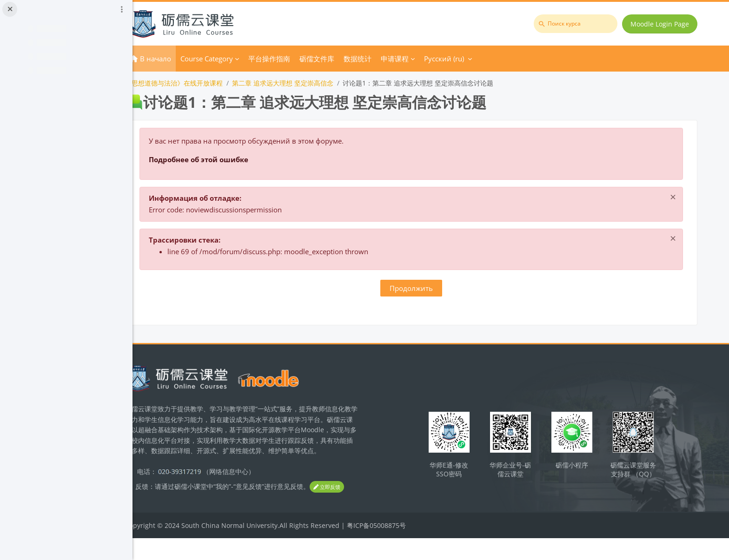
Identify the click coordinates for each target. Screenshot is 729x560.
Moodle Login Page (662, 24)
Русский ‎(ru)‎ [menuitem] (481, 59)
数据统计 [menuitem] (395, 59)
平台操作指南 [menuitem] (306, 59)
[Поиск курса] (577, 24)
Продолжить (431, 288)
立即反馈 (179, 509)
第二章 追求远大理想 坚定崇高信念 (320, 83)
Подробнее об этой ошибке (236, 159)
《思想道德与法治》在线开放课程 (211, 83)
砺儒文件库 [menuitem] (354, 59)
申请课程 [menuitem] (432, 59)
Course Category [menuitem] (244, 59)
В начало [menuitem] (193, 59)
